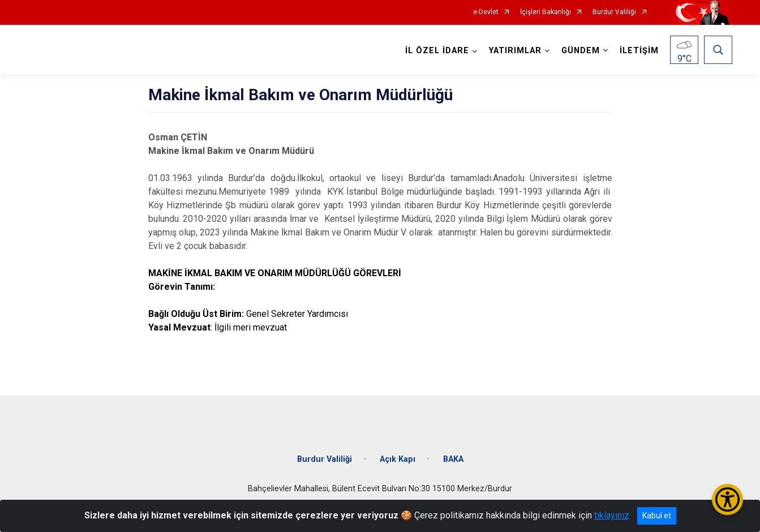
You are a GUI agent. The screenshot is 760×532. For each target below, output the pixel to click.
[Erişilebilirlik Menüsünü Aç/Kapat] (727, 499)
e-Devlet (486, 12)
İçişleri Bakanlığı (546, 12)
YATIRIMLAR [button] (515, 51)
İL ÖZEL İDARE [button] (437, 51)
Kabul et (657, 516)
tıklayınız (612, 515)
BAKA (453, 459)
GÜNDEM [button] (581, 51)
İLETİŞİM (639, 51)
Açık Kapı (398, 459)
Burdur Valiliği (614, 12)
